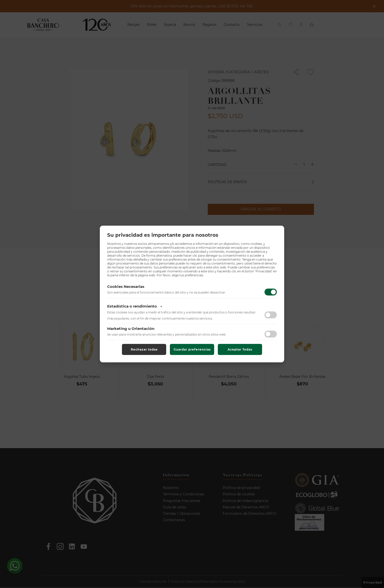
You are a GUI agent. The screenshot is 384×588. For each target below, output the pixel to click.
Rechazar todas (144, 349)
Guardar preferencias (192, 349)
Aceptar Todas (240, 349)
